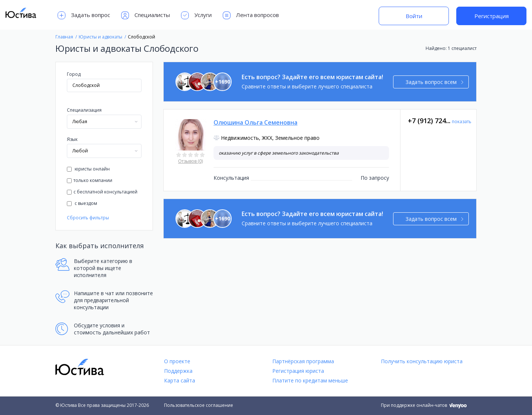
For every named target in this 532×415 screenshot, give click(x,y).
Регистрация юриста (298, 371)
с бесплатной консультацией (102, 192)
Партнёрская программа (303, 361)
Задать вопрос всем (435, 82)
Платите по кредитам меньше (310, 380)
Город (74, 74)
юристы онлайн (88, 169)
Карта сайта (180, 380)
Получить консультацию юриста (422, 361)
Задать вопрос (84, 15)
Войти (414, 16)
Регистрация (492, 16)
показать (462, 122)
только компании (90, 180)
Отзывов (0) (190, 161)
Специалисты (146, 15)
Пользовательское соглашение (199, 405)
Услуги (196, 15)
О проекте (177, 361)
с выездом (82, 203)
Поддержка (178, 371)
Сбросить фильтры (88, 218)
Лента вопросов (251, 15)
